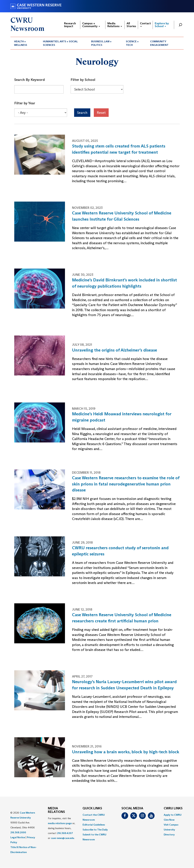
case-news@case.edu (62, 838)
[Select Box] (97, 89)
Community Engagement (159, 43)
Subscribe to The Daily (95, 830)
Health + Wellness (21, 43)
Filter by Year (25, 103)
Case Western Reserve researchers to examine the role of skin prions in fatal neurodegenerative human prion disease (126, 484)
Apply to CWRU (173, 815)
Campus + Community (91, 25)
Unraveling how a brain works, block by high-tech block (126, 752)
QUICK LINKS (92, 808)
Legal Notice (18, 837)
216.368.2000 (18, 832)
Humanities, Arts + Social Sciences (60, 43)
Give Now (169, 820)
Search (82, 113)
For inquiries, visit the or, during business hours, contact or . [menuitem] (62, 828)
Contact (145, 24)
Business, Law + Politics (101, 43)
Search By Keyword (29, 80)
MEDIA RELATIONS (56, 810)
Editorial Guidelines (94, 825)
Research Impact (70, 25)
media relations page (60, 823)
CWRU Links (173, 808)
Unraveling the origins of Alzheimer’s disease (115, 350)
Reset (101, 113)
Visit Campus (171, 825)
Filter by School (83, 80)
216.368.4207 (65, 833)
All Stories (131, 25)
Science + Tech (132, 43)
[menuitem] (25, 43)
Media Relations (115, 25)
